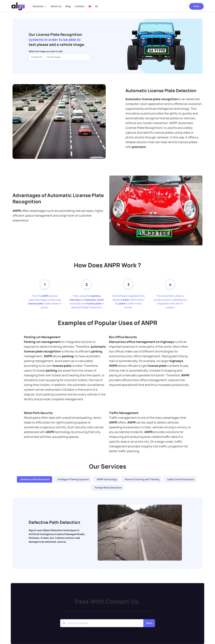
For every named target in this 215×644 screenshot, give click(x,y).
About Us (56, 6)
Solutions (38, 6)
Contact (80, 6)
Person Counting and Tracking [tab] (142, 479)
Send (149, 623)
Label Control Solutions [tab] (181, 479)
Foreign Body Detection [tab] (108, 488)
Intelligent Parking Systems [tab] (73, 479)
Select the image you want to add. (46, 51)
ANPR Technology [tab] (107, 479)
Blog (68, 6)
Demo (196, 6)
